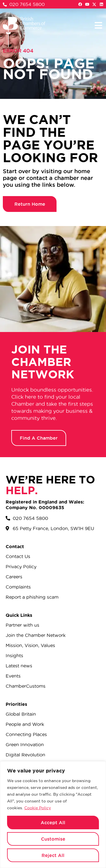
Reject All (53, 855)
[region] (53, 815)
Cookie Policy (38, 808)
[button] (98, 25)
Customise (53, 839)
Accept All (53, 823)
